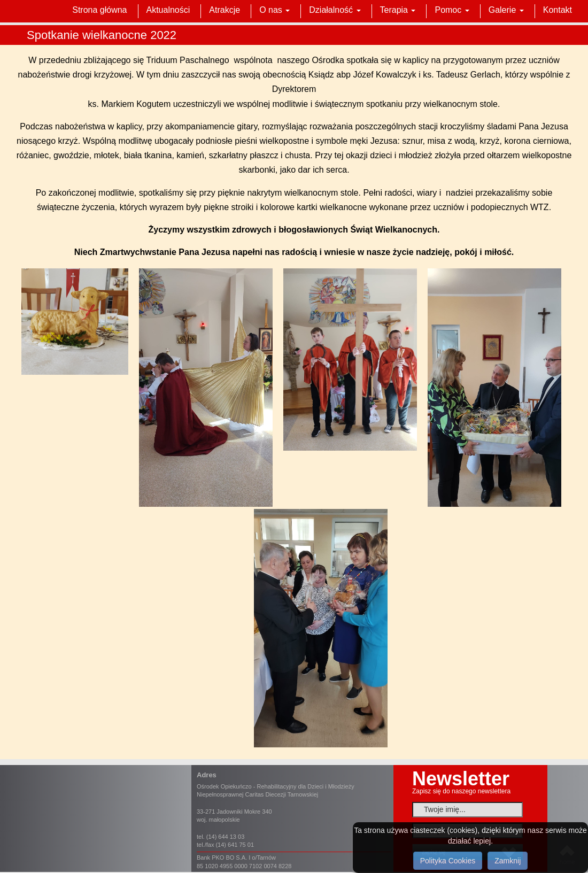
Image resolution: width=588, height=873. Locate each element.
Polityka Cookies (448, 861)
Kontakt (558, 10)
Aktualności (168, 10)
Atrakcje (225, 10)
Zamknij (508, 861)
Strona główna (99, 10)
